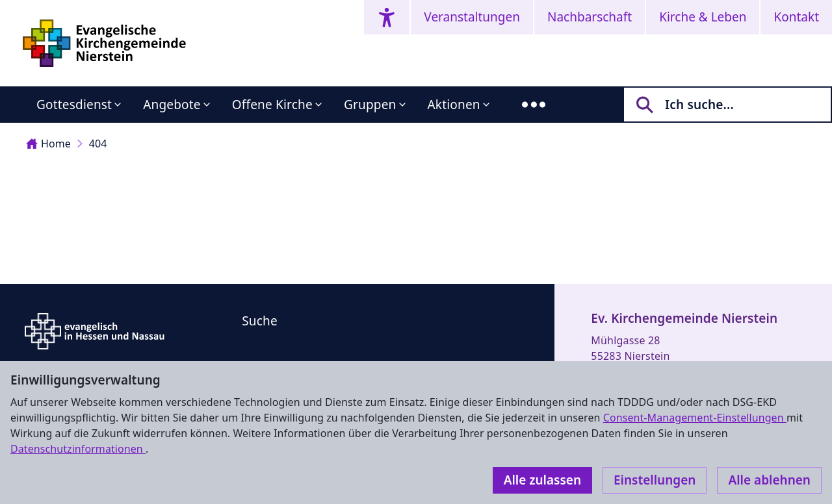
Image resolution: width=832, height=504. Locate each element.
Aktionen (454, 105)
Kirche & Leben (703, 17)
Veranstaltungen (472, 17)
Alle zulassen (542, 480)
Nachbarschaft (590, 17)
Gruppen (370, 105)
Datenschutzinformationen (78, 449)
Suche (260, 321)
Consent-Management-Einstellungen (695, 418)
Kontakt (796, 17)
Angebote (172, 105)
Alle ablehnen (769, 480)
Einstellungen (655, 480)
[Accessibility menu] (387, 17)
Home (48, 144)
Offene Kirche (272, 105)
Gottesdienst (74, 105)
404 (98, 144)
